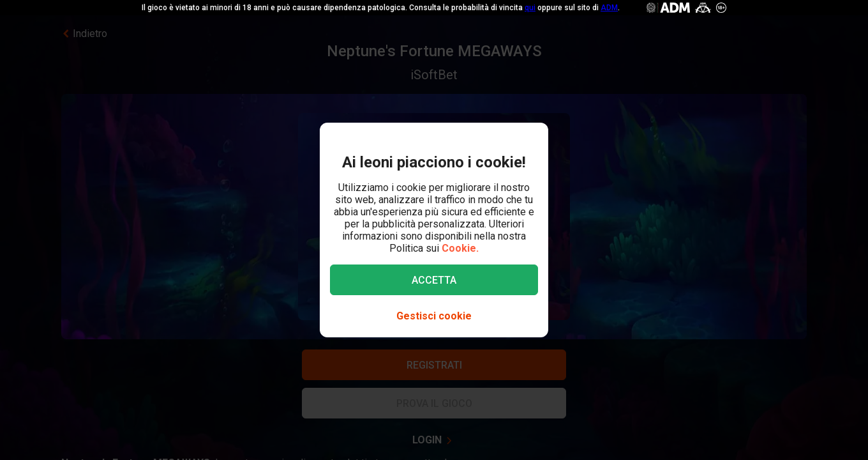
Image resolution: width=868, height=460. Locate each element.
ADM (609, 8)
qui (530, 8)
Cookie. (460, 248)
